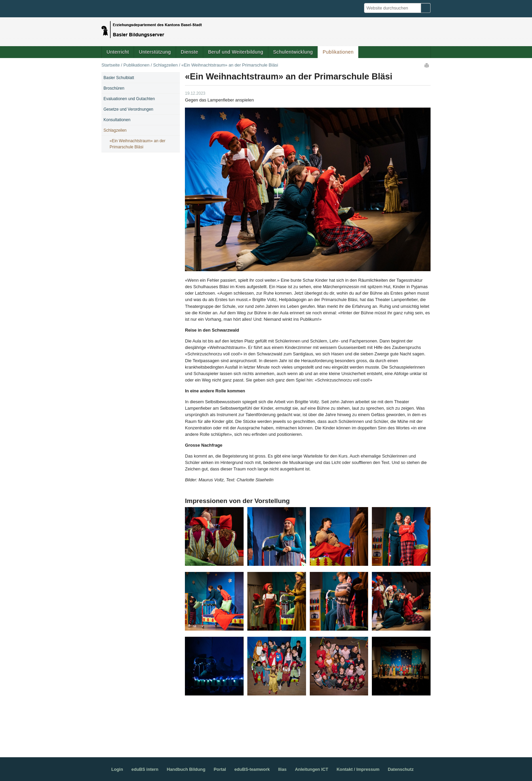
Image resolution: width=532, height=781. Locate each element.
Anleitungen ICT (311, 769)
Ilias (282, 769)
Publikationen (338, 52)
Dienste (189, 52)
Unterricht (118, 52)
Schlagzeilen (165, 65)
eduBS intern (145, 769)
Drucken (427, 65)
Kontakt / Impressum (358, 769)
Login (117, 769)
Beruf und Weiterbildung (236, 52)
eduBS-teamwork (252, 769)
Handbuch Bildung (186, 769)
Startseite (111, 65)
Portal (220, 769)
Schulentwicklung (293, 52)
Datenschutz (401, 769)
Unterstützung (155, 52)
